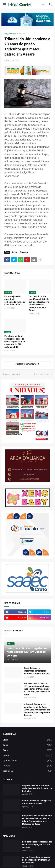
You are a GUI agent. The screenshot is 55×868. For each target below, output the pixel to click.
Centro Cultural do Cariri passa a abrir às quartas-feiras (36, 802)
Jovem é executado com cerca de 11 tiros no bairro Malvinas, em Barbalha (36, 860)
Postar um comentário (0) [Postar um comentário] (28, 364)
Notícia (22, 34)
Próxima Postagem (43, 374)
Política (27, 766)
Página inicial (10, 34)
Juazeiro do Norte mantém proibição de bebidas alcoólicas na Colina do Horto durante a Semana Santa (39, 303)
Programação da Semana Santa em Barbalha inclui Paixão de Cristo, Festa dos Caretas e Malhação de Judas (37, 820)
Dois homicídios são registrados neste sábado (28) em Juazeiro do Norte (37, 845)
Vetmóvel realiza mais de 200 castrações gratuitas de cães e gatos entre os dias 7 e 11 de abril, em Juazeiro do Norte (37, 689)
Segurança (24, 252)
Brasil (27, 740)
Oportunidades (27, 761)
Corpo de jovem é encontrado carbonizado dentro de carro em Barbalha (15, 301)
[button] (4, 5)
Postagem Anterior (12, 374)
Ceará (27, 750)
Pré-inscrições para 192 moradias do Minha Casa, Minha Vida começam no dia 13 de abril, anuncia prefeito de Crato (37, 710)
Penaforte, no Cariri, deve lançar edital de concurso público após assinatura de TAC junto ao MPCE (15, 342)
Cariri (27, 745)
